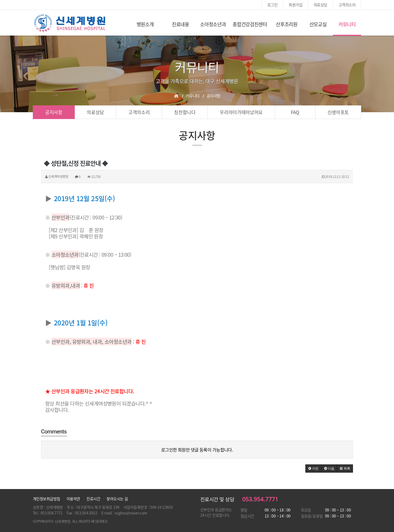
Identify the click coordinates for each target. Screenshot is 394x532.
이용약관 (73, 499)
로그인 (272, 5)
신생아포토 (338, 112)
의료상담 (320, 5)
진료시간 (93, 499)
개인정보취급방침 (47, 499)
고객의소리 (347, 5)
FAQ (295, 112)
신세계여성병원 (70, 23)
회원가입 (296, 5)
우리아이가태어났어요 (241, 112)
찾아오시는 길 (117, 499)
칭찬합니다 (185, 112)
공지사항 (54, 112)
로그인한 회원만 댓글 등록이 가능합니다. (197, 450)
